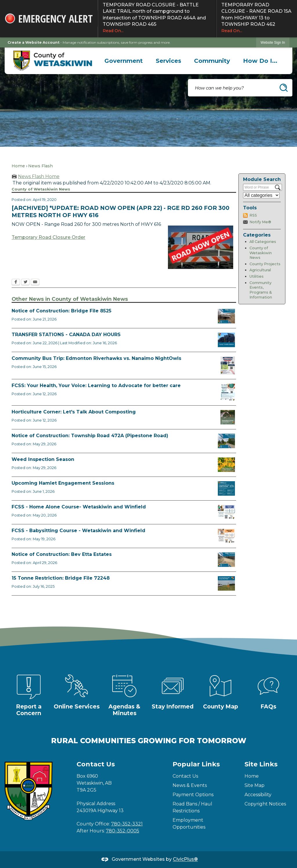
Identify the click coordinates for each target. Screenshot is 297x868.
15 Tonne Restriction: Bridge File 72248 (61, 578)
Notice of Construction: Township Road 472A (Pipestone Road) (90, 436)
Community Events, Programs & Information (261, 290)
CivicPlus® (185, 859)
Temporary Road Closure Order (48, 237)
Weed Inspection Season (43, 459)
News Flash (40, 166)
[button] (284, 88)
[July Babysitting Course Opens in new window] (226, 536)
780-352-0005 (123, 831)
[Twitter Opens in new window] (25, 283)
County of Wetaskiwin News (261, 253)
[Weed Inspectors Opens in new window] (226, 465)
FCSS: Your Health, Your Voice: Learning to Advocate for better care (96, 386)
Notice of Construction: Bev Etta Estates (62, 554)
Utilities (257, 276)
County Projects (265, 264)
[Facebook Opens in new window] (16, 283)
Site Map (255, 785)
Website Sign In (273, 43)
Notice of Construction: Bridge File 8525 (61, 311)
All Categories (263, 242)
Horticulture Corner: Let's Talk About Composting (74, 412)
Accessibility (258, 795)
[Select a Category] (261, 195)
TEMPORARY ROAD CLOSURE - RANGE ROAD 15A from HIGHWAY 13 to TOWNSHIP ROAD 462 (257, 18)
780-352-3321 (127, 824)
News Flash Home (39, 176)
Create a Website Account (33, 42)
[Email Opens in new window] (35, 283)
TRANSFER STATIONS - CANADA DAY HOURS (66, 335)
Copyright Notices (265, 804)
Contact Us (185, 776)
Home (18, 166)
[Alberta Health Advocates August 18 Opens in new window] (228, 392)
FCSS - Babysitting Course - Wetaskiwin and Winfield (78, 531)
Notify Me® (260, 222)
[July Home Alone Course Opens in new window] (226, 512)
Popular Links (196, 764)
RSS (253, 215)
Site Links (261, 764)
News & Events (190, 785)
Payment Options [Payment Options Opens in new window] (193, 795)
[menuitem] (124, 61)
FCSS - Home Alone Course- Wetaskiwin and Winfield (79, 507)
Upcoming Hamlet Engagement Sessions (63, 483)
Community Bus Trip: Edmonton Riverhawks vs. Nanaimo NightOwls (96, 358)
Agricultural (260, 270)
